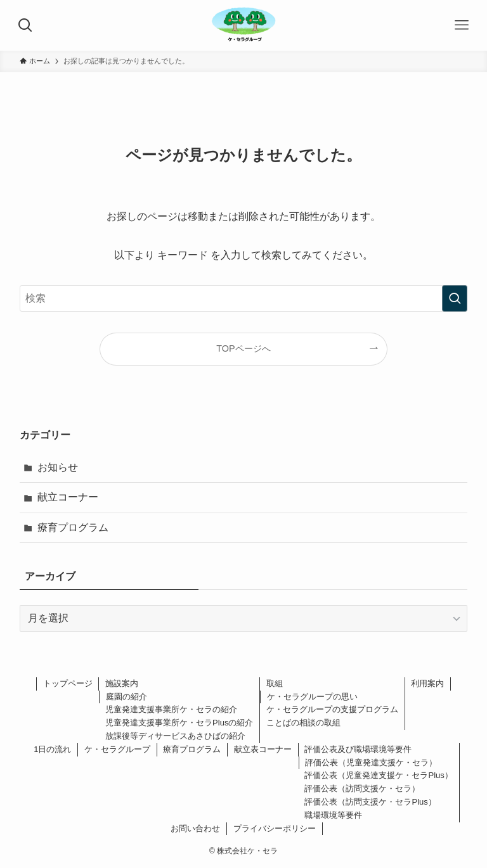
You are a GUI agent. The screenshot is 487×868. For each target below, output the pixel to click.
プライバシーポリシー (275, 828)
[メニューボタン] (462, 25)
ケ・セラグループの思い (312, 697)
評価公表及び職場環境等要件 (358, 749)
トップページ (68, 683)
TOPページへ (243, 348)
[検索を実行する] (455, 298)
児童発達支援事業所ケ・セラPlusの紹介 (179, 723)
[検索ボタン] (25, 25)
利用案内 (427, 683)
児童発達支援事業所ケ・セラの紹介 (171, 709)
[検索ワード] (244, 298)
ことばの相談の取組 (303, 723)
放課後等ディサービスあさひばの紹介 (175, 736)
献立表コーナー (263, 749)
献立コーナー (68, 497)
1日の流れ (52, 749)
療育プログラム (73, 527)
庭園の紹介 (127, 697)
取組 (275, 683)
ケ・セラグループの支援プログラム (332, 709)
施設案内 (122, 683)
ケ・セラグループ (117, 749)
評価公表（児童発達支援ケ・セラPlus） (378, 775)
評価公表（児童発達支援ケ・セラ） (371, 763)
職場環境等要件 (333, 815)
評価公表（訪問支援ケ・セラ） (362, 788)
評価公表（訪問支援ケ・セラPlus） (370, 802)
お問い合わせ (195, 828)
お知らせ (58, 467)
